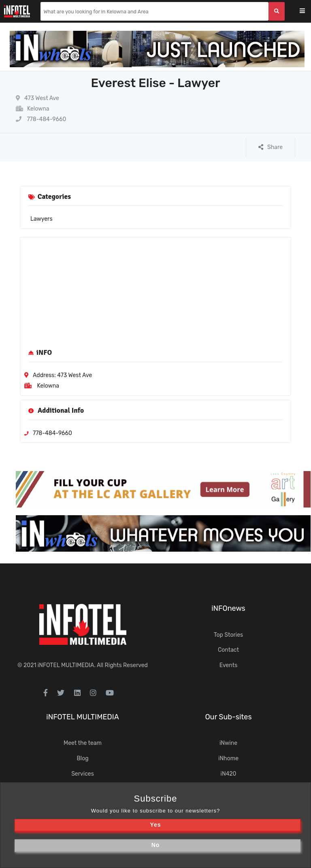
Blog (82, 758)
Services (83, 774)
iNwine (228, 743)
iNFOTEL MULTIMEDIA (66, 665)
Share (271, 147)
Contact (228, 650)
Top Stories (228, 635)
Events (229, 665)
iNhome (228, 758)
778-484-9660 (41, 119)
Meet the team (83, 743)
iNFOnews (228, 608)
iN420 (229, 774)
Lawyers (42, 219)
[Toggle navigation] (308, 12)
